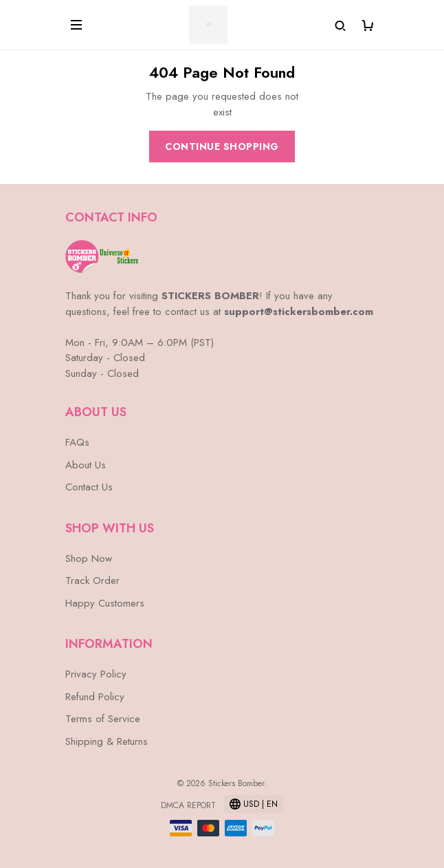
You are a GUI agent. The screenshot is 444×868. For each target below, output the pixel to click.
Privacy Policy (96, 674)
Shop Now (89, 558)
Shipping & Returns (107, 741)
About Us (86, 465)
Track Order (92, 581)
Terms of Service (103, 719)
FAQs (77, 442)
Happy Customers (105, 603)
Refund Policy (95, 697)
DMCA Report (188, 805)
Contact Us (89, 487)
